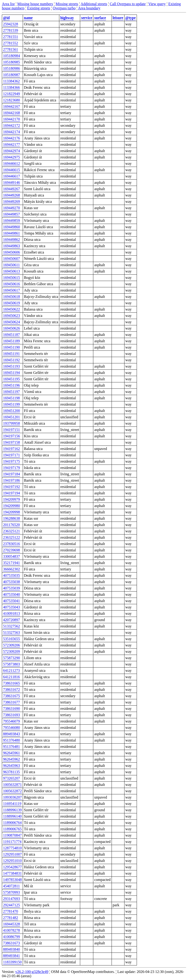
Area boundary (89, 8)
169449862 (11, 240)
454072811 (11, 886)
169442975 (11, 157)
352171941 (11, 563)
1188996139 (12, 810)
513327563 (11, 632)
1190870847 (12, 835)
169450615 (11, 278)
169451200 (11, 411)
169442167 (11, 106)
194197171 (11, 455)
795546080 (11, 728)
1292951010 (12, 861)
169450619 (11, 303)
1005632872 (12, 791)
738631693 (11, 715)
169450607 (11, 259)
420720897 (11, 620)
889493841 (11, 956)
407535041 (11, 601)
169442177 (11, 144)
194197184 (11, 474)
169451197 (11, 392)
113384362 (11, 81)
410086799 (11, 937)
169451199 (11, 404)
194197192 (11, 487)
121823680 (11, 100)
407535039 (11, 588)
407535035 (11, 575)
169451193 (11, 366)
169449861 (11, 233)
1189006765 (12, 829)
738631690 (11, 709)
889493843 (11, 734)
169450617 (11, 290)
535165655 (11, 639)
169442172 (11, 125)
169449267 (11, 189)
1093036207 (12, 797)
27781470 (11, 911)
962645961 (11, 753)
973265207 (11, 778)
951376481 (11, 747)
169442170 (11, 119)
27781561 (11, 49)
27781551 (11, 37)
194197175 (11, 461)
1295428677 (12, 867)
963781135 (11, 772)
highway (67, 18)
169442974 (11, 151)
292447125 (11, 905)
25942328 (11, 24)
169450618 (11, 297)
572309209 (11, 651)
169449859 (11, 221)
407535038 (11, 582)
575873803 (11, 664)
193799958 (11, 423)
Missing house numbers (35, 4)
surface (100, 18)
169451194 (11, 373)
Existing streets (39, 8)
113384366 (11, 87)
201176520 (11, 525)
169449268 (11, 195)
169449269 (11, 202)
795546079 (11, 721)
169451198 (11, 398)
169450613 (11, 271)
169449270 (11, 208)
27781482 (11, 918)
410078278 (11, 930)
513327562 (11, 626)
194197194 (11, 493)
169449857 (11, 214)
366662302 (11, 569)
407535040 (11, 594)
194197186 (11, 480)
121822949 (11, 94)
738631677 (11, 702)
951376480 (11, 740)
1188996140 (12, 816)
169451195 (11, 379)
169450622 (11, 309)
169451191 (11, 354)
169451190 (11, 347)
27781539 (11, 30)
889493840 (11, 949)
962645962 (11, 759)
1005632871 (12, 785)
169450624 (11, 322)
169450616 (11, 284)
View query (157, 4)
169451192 (11, 360)
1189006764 (12, 823)
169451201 (11, 417)
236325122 (11, 537)
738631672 (11, 690)
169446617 (11, 176)
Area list (8, 4)
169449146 (11, 183)
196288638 (11, 518)
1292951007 (12, 854)
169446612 (11, 163)
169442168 (11, 113)
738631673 (11, 943)
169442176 (11, 138)
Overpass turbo (64, 8)
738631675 (11, 696)
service (87, 18)
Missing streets (67, 4)
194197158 (11, 442)
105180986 (11, 68)
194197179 (11, 468)
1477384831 (12, 873)
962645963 (11, 766)
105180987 (11, 75)
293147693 (11, 899)
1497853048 (12, 880)
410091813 (11, 613)
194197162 (11, 449)
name (28, 18)
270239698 (11, 550)
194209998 (11, 512)
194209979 (11, 499)
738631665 (11, 683)
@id (6, 18)
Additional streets (94, 4)
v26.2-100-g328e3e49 (32, 972)
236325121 (11, 531)
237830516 (11, 544)
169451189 (11, 341)
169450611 (11, 265)
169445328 (11, 924)
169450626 (11, 328)
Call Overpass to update (128, 4)
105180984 (11, 56)
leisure (118, 18)
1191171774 (12, 842)
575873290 (11, 658)
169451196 (11, 385)
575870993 (11, 892)
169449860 (11, 227)
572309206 (11, 645)
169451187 (11, 335)
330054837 (11, 556)
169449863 (11, 246)
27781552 (11, 43)
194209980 (11, 506)
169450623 (11, 316)
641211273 (11, 671)
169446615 (11, 170)
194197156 (11, 436)
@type (131, 18)
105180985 (11, 62)
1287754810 (12, 848)
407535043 (11, 607)
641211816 (11, 677)
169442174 (11, 132)
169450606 (11, 252)
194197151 (11, 430)
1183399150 (12, 962)
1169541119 (12, 804)
